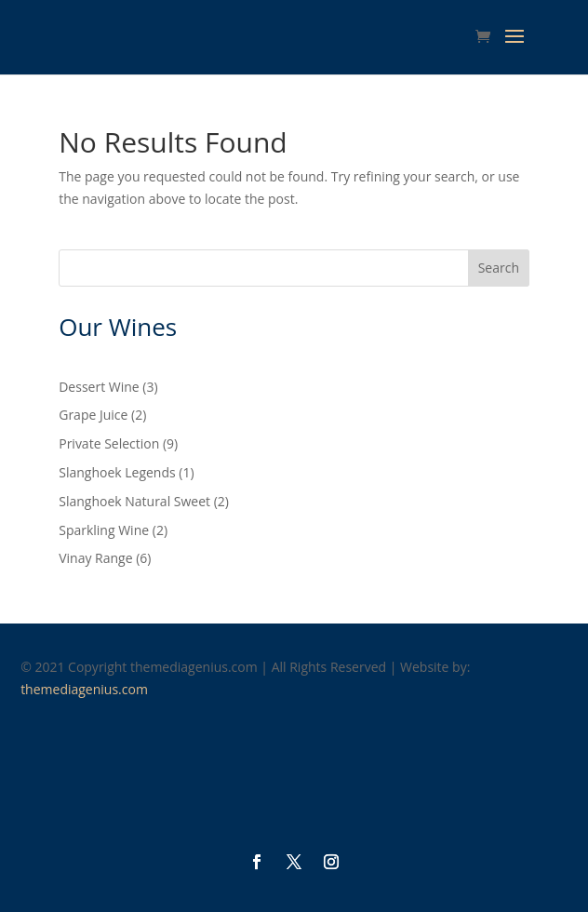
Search (499, 268)
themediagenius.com (84, 689)
